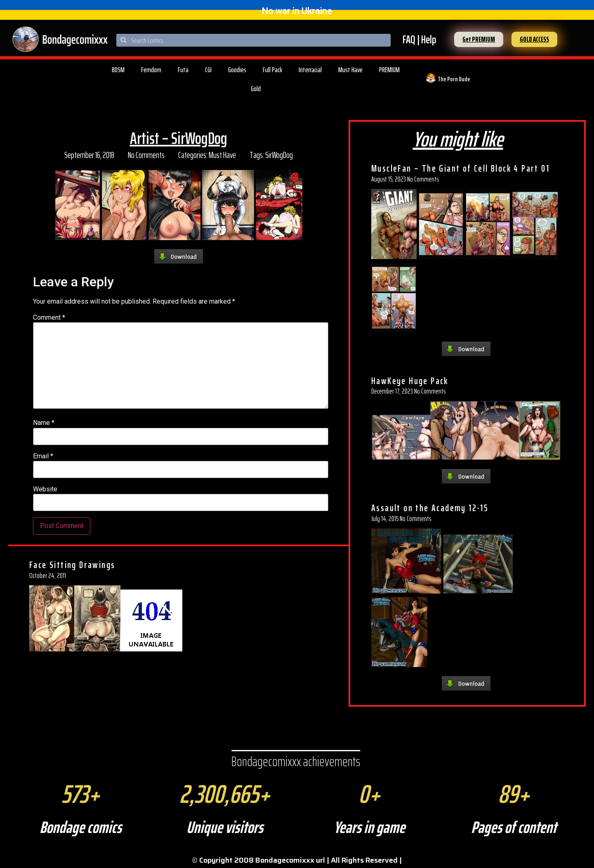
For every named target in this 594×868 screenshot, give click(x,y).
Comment (49, 318)
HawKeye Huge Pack (410, 381)
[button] (479, 39)
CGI (208, 70)
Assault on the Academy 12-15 (430, 508)
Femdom (151, 70)
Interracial (310, 70)
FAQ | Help (419, 39)
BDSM (118, 70)
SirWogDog (279, 155)
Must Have (350, 70)
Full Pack (272, 70)
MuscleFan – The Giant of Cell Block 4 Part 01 (460, 168)
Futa (183, 70)
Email (43, 456)
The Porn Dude (454, 79)
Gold (256, 89)
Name (44, 423)
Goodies (237, 70)
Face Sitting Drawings (72, 565)
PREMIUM (389, 70)
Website (45, 489)
